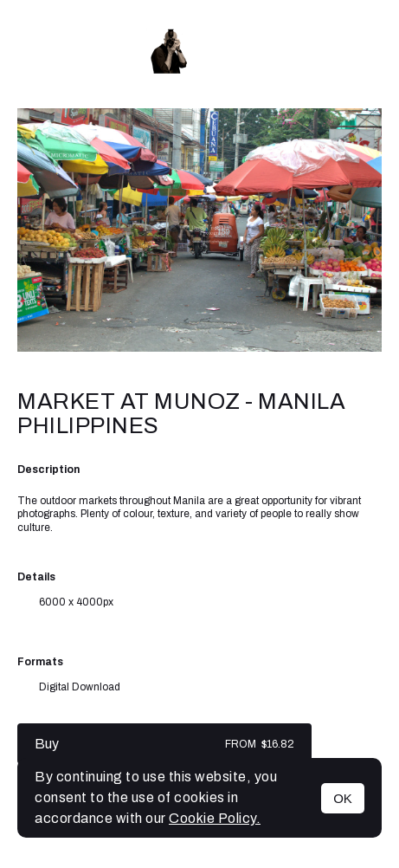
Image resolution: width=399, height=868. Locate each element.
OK (343, 798)
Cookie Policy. (215, 818)
